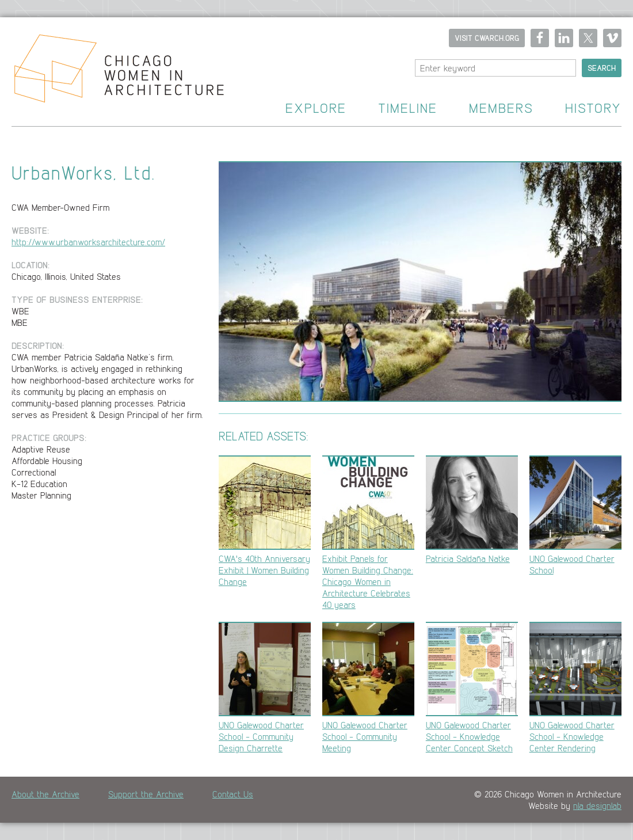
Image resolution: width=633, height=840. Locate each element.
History (593, 109)
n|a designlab (597, 805)
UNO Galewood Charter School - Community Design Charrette (265, 688)
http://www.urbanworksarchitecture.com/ (88, 242)
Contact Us (233, 794)
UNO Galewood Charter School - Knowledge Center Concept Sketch (472, 688)
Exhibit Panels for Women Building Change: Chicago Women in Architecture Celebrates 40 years (368, 533)
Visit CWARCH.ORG (487, 38)
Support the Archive (146, 794)
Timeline (408, 109)
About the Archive (45, 794)
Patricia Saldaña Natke (472, 510)
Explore (316, 109)
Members (501, 109)
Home (112, 72)
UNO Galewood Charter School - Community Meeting (368, 688)
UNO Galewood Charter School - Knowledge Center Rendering (575, 688)
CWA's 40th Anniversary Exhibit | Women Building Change (265, 521)
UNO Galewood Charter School (575, 516)
